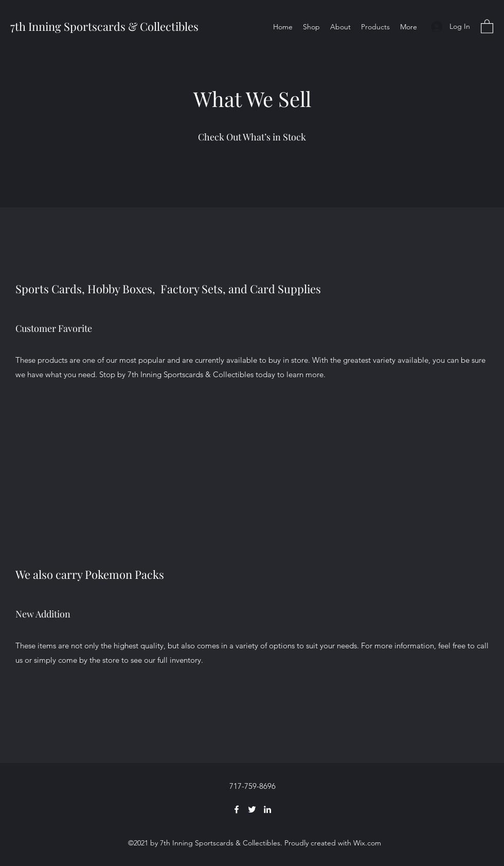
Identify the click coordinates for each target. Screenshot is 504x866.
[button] (487, 26)
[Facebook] (237, 809)
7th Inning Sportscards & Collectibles (104, 26)
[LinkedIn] (267, 809)
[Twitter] (252, 809)
